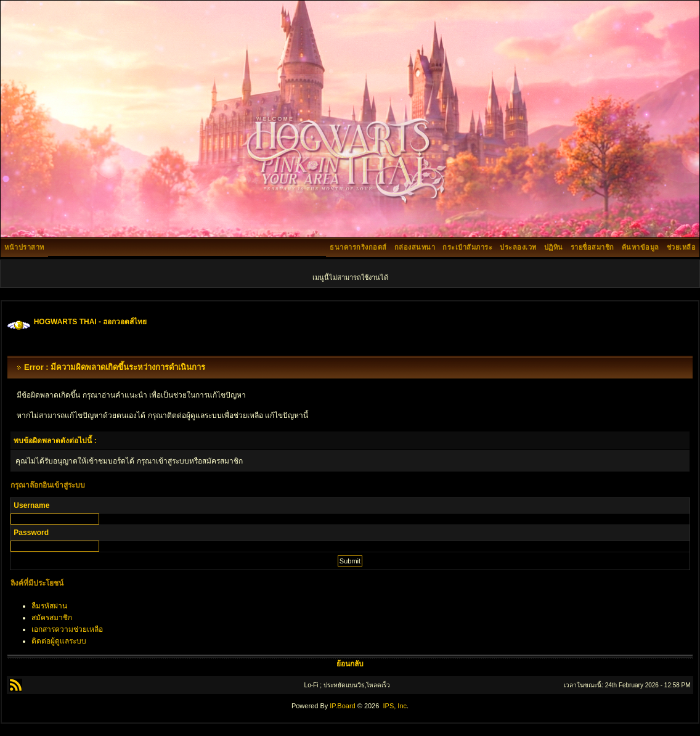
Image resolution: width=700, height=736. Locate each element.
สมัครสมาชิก (52, 618)
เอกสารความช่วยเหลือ (67, 629)
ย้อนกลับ (350, 664)
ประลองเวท (518, 247)
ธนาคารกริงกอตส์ (358, 247)
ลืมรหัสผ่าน (49, 606)
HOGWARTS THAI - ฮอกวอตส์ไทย (91, 322)
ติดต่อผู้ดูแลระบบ (59, 641)
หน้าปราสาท (24, 247)
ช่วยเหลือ (682, 247)
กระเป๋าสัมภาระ (467, 247)
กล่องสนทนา (415, 247)
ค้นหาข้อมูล (641, 247)
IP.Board (342, 706)
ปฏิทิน (554, 247)
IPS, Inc (395, 706)
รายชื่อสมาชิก (592, 247)
